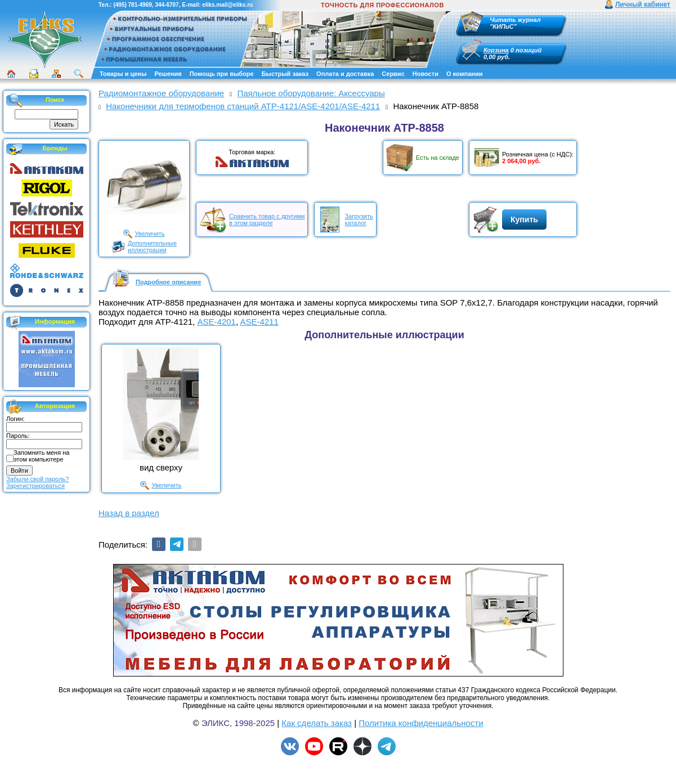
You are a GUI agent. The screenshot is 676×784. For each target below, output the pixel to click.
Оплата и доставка (345, 74)
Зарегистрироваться (35, 486)
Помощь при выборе (222, 74)
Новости (426, 74)
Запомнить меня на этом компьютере (41, 456)
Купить (524, 219)
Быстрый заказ (285, 74)
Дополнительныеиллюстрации (152, 247)
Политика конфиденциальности (421, 723)
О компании (465, 74)
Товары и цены (123, 74)
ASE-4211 (259, 322)
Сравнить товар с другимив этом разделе (267, 219)
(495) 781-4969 (132, 5)
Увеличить (149, 234)
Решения (168, 74)
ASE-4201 (217, 322)
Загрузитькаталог (359, 219)
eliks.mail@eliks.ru (227, 5)
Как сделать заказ (317, 723)
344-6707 (167, 5)
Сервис (393, 74)
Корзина (496, 50)
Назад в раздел (129, 513)
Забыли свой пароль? (37, 479)
